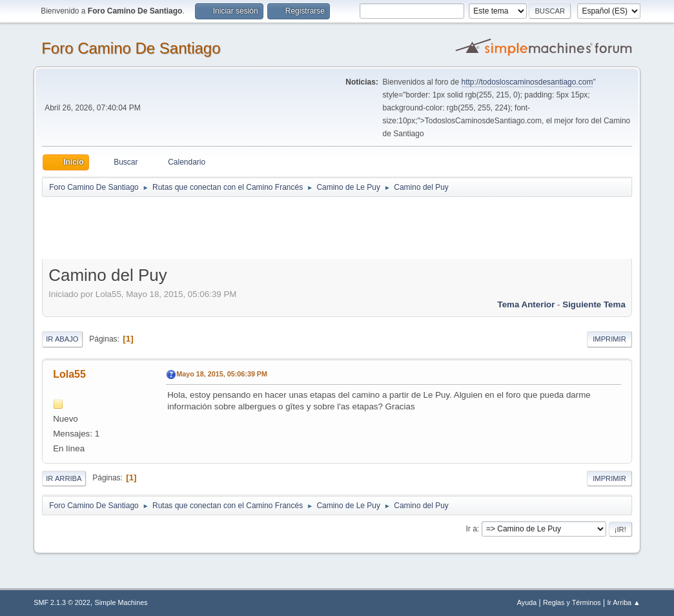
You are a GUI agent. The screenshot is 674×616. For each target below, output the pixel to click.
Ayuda (527, 602)
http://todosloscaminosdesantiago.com (527, 82)
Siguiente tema (594, 304)
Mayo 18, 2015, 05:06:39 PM (222, 374)
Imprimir (609, 339)
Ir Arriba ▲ (623, 602)
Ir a (472, 529)
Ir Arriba (64, 478)
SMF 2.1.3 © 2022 (62, 602)
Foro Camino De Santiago (131, 48)
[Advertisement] (269, 227)
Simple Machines (121, 602)
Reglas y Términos (572, 602)
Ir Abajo (62, 339)
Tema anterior (526, 304)
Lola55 (69, 374)
